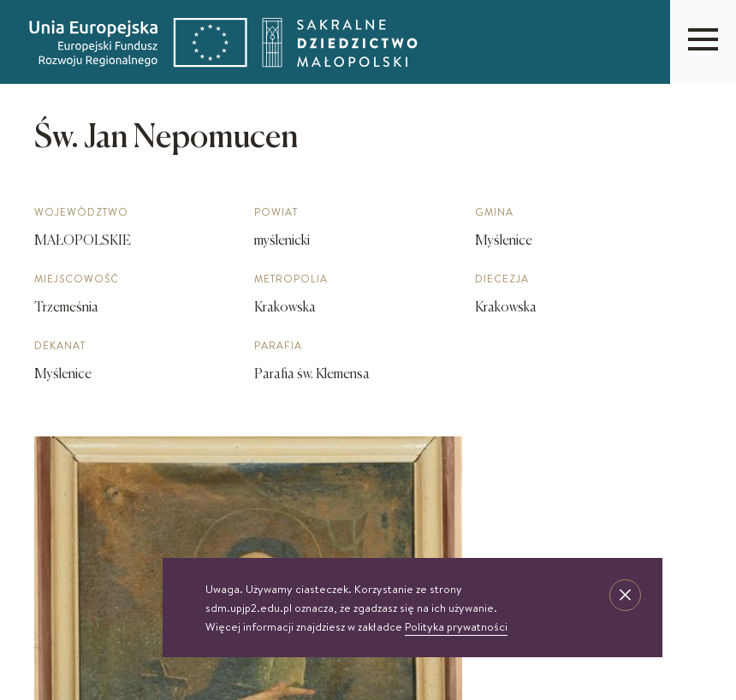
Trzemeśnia (66, 308)
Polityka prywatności (456, 626)
